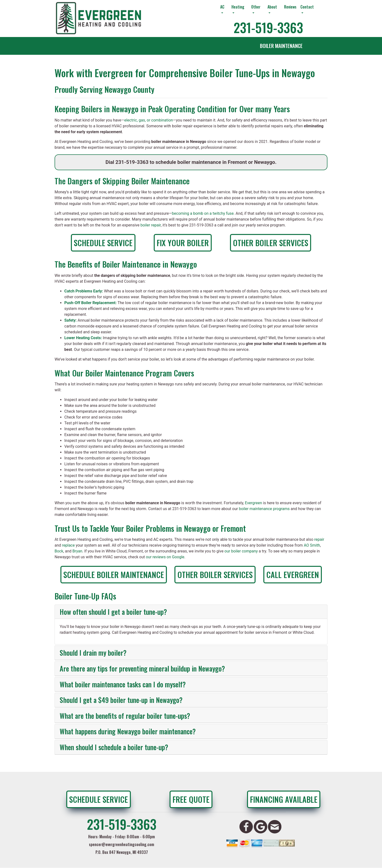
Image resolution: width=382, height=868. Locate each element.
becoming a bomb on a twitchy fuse (203, 213)
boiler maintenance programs (264, 509)
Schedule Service (103, 243)
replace (68, 545)
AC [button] (222, 7)
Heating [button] (238, 7)
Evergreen (253, 503)
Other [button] (256, 7)
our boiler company (241, 551)
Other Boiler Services (271, 243)
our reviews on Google (165, 557)
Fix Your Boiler (183, 243)
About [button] (272, 7)
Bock (59, 551)
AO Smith (312, 545)
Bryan (77, 551)
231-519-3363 (268, 27)
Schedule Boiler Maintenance (114, 574)
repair (319, 539)
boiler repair (151, 225)
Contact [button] (307, 7)
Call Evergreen (293, 574)
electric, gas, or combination (149, 120)
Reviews (290, 7)
